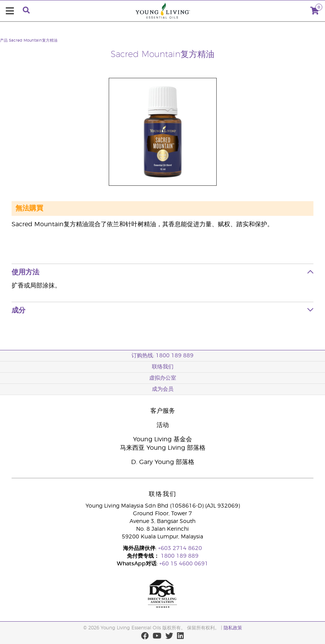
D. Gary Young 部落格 (163, 462)
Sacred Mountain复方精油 (33, 40)
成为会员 (163, 389)
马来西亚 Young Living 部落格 (163, 448)
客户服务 (163, 411)
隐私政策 (233, 628)
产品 (4, 40)
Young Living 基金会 (162, 439)
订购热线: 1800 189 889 (162, 356)
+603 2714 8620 (180, 548)
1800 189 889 (179, 556)
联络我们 (163, 367)
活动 (163, 425)
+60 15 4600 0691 (184, 564)
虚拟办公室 (163, 378)
